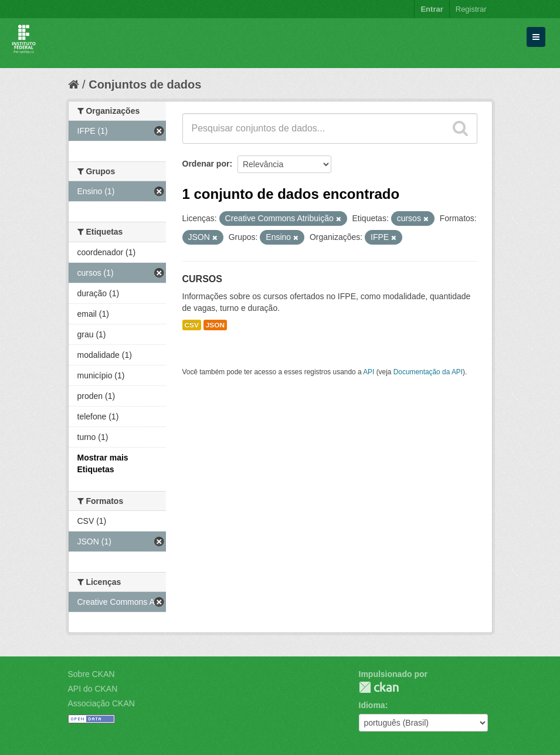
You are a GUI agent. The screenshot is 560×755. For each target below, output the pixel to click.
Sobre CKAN (91, 674)
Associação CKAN (101, 703)
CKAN (379, 687)
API (369, 372)
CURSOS (202, 279)
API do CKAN (93, 689)
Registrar (471, 9)
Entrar (432, 9)
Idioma (372, 705)
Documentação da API (428, 372)
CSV (192, 325)
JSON (215, 325)
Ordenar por (206, 164)
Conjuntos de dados (145, 84)
